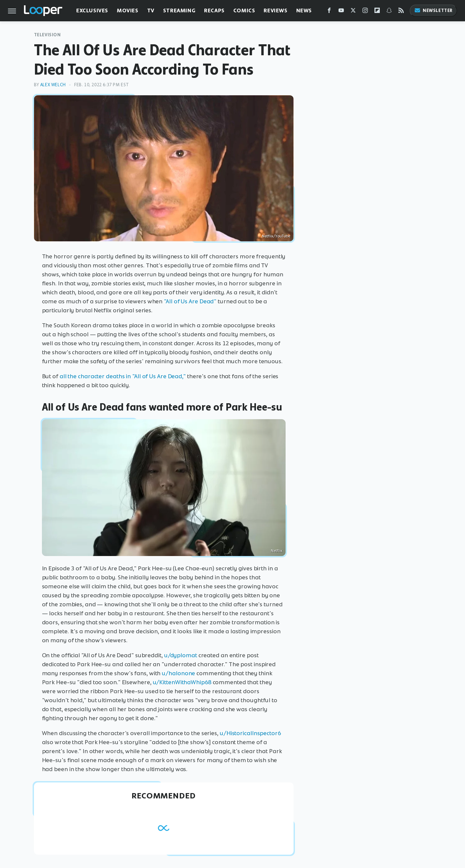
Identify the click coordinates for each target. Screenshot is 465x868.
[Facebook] (329, 12)
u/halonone (178, 673)
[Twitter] (353, 12)
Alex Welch (53, 85)
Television (47, 35)
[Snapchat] (389, 12)
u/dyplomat (181, 655)
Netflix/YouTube (276, 236)
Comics (244, 10)
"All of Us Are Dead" (190, 301)
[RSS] (401, 12)
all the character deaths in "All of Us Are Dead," (123, 376)
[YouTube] (341, 12)
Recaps (214, 10)
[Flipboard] (377, 12)
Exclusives (92, 10)
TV (151, 10)
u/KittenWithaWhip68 (182, 682)
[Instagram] (365, 12)
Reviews (275, 10)
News (304, 10)
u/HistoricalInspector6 (250, 733)
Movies (128, 10)
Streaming (179, 10)
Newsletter (433, 10)
